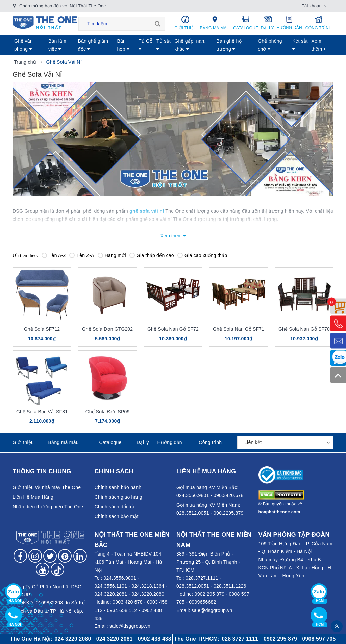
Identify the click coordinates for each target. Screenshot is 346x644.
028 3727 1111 (240, 639)
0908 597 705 (319, 639)
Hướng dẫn (289, 23)
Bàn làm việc (57, 45)
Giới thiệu (186, 23)
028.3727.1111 (202, 578)
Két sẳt (300, 45)
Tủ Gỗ (146, 45)
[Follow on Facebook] (20, 556)
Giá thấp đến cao (152, 255)
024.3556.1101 (111, 586)
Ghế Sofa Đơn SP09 (108, 412)
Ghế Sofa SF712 (42, 329)
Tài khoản (312, 6)
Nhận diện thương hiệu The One (48, 507)
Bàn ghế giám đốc (93, 45)
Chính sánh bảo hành (118, 487)
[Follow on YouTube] (43, 569)
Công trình (319, 23)
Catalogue (246, 23)
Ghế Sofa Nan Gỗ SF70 (304, 329)
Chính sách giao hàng (118, 497)
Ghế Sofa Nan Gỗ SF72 (173, 329)
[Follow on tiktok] (57, 569)
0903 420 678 (128, 602)
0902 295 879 (210, 594)
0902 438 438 (155, 639)
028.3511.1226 (230, 586)
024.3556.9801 (120, 578)
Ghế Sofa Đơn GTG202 (107, 329)
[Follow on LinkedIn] (80, 556)
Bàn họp (123, 45)
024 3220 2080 (73, 639)
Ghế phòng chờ (270, 45)
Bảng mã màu (215, 23)
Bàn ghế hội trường (229, 45)
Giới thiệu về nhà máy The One (47, 487)
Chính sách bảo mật (117, 516)
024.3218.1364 (148, 586)
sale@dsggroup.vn (130, 626)
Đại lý (267, 23)
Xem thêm (318, 45)
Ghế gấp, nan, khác (190, 45)
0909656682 (202, 602)
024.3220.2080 (148, 594)
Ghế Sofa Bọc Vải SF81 (42, 412)
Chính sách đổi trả (115, 507)
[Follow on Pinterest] (65, 556)
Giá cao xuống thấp (202, 255)
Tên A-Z (54, 255)
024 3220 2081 (115, 639)
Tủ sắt (164, 45)
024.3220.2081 (111, 594)
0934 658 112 (122, 610)
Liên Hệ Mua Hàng (33, 497)
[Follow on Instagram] (35, 556)
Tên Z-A (82, 255)
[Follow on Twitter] (50, 556)
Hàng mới (112, 255)
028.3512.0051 (193, 586)
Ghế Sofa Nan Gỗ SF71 (239, 329)
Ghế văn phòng (23, 45)
